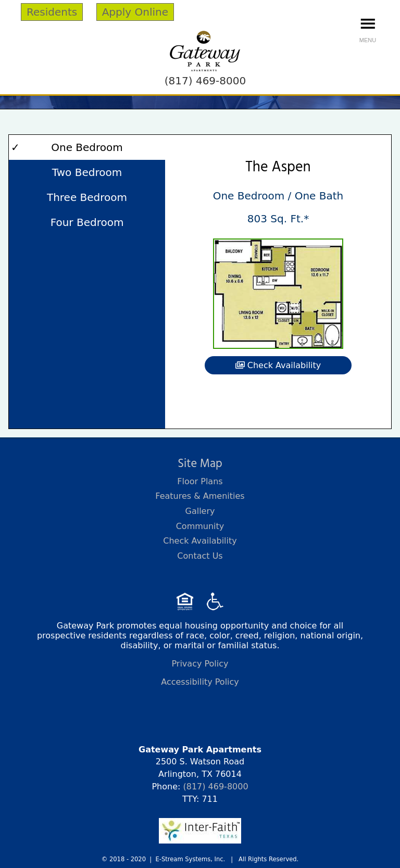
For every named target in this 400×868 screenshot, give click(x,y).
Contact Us (200, 556)
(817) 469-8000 (205, 81)
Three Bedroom (87, 197)
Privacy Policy (200, 664)
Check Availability (278, 365)
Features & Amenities (200, 496)
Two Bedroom (87, 172)
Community (200, 526)
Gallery (200, 511)
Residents (52, 12)
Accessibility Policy (200, 682)
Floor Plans (200, 481)
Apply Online (135, 12)
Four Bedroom (87, 222)
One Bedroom (87, 147)
